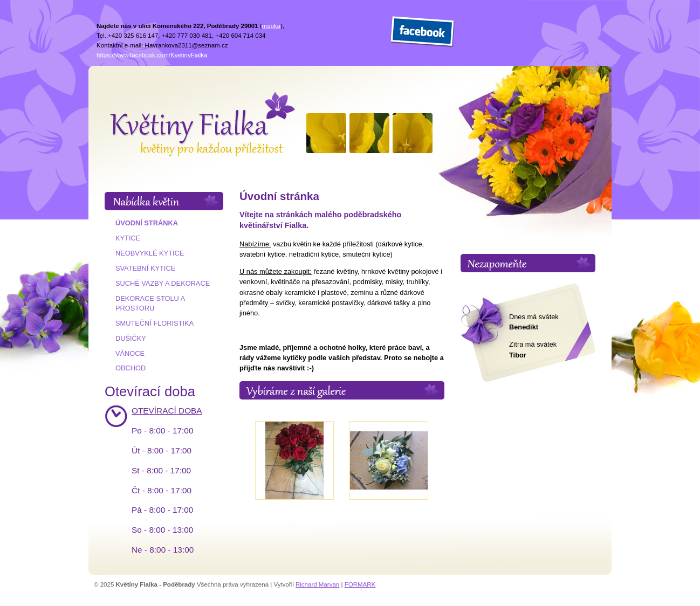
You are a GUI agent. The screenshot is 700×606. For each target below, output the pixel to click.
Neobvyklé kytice (150, 253)
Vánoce (130, 353)
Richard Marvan (317, 584)
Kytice (128, 238)
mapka (272, 26)
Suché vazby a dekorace (163, 283)
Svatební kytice (145, 268)
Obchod (131, 368)
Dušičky (131, 338)
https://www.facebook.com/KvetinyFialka (152, 55)
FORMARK (360, 584)
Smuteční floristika (155, 323)
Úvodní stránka (147, 223)
